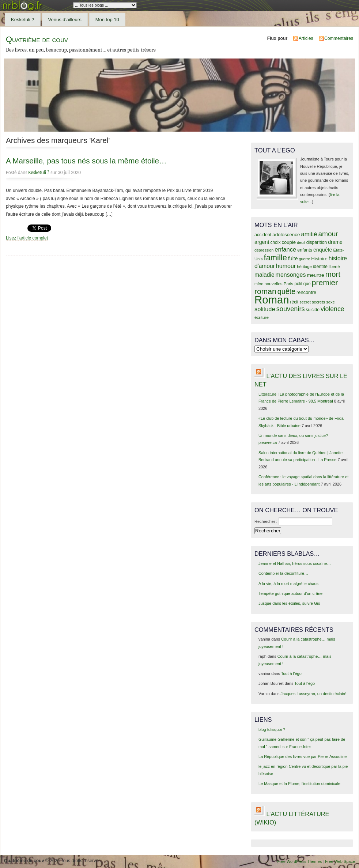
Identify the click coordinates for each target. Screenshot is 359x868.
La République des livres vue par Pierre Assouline (303, 756)
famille (275, 258)
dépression (264, 250)
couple (289, 242)
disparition (317, 242)
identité (320, 267)
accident (263, 235)
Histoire (319, 259)
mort (333, 274)
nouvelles (273, 284)
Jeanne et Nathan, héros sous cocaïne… (295, 563)
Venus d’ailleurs (65, 20)
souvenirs (291, 309)
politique (303, 284)
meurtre (315, 275)
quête (286, 291)
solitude (265, 309)
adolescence (286, 235)
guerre (304, 259)
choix (276, 242)
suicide (313, 310)
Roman (272, 300)
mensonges (291, 275)
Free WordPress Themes (299, 861)
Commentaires (339, 38)
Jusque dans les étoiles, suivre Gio (289, 603)
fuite (293, 258)
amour (328, 234)
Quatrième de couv (37, 39)
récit (294, 302)
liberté (334, 267)
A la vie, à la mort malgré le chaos (288, 584)
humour (286, 266)
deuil (301, 242)
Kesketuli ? (23, 20)
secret (305, 302)
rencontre (306, 292)
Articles (306, 38)
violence (332, 309)
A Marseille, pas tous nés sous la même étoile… (86, 161)
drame (335, 242)
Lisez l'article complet (27, 238)
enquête (323, 250)
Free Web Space (340, 861)
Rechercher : (266, 521)
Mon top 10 (107, 20)
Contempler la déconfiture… (283, 573)
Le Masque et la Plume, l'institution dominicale (299, 784)
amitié (309, 234)
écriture (262, 317)
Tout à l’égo (291, 673)
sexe (330, 302)
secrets (318, 302)
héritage (304, 267)
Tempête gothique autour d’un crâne (290, 593)
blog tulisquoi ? (272, 729)
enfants (305, 250)
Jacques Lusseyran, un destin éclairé (314, 694)
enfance (285, 250)
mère (259, 284)
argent (262, 242)
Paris (289, 284)
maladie (264, 275)
